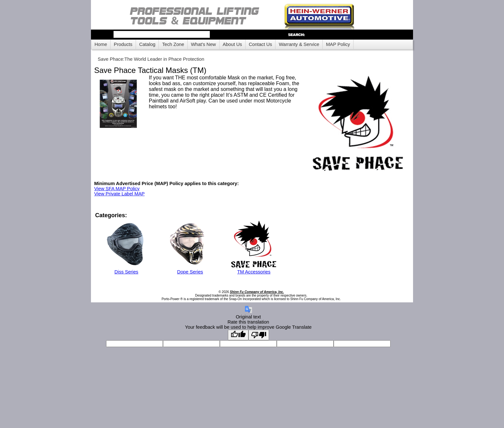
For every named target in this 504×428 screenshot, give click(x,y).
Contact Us (261, 44)
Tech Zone (173, 44)
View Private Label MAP (119, 194)
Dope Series (190, 272)
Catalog (147, 44)
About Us (232, 44)
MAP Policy (338, 44)
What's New (203, 44)
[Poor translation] (259, 335)
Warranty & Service (299, 44)
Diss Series (126, 272)
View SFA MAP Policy (117, 189)
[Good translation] (238, 335)
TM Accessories (254, 272)
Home (101, 44)
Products (123, 44)
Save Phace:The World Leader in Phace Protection (151, 59)
